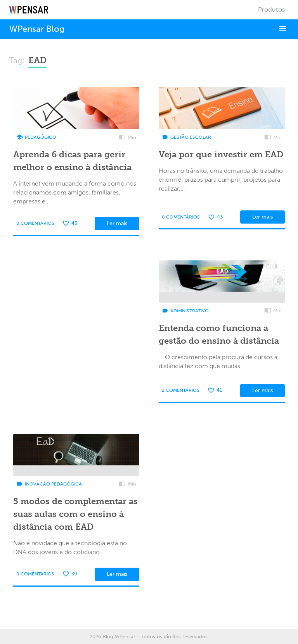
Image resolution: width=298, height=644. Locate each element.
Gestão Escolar (186, 137)
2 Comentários (181, 390)
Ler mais (117, 223)
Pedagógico (36, 137)
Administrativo (185, 311)
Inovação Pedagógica (49, 484)
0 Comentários (35, 223)
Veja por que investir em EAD (221, 154)
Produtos (271, 9)
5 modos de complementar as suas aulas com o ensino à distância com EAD (75, 514)
